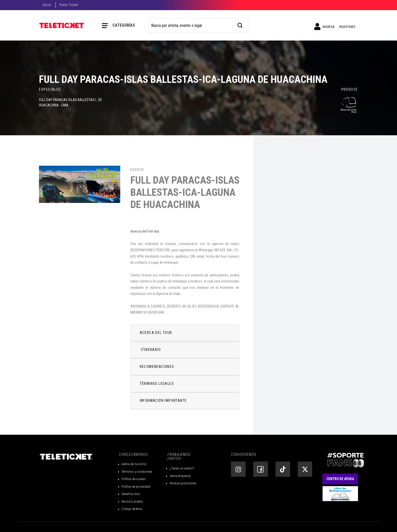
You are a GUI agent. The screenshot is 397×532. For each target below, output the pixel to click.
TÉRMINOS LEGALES (157, 384)
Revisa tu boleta (132, 501)
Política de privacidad (136, 487)
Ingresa (324, 27)
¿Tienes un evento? (182, 468)
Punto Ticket (69, 5)
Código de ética (132, 509)
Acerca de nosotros (134, 464)
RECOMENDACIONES (157, 367)
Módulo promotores (183, 483)
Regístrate (347, 27)
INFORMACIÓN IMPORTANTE (163, 401)
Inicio (47, 5)
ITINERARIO (151, 350)
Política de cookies (134, 479)
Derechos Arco (131, 494)
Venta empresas (180, 476)
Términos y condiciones (137, 472)
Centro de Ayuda (340, 479)
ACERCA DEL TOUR (156, 333)
